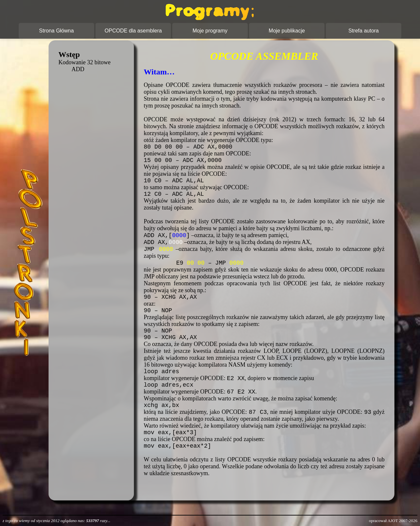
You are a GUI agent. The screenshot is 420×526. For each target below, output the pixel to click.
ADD (78, 69)
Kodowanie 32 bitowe (84, 62)
